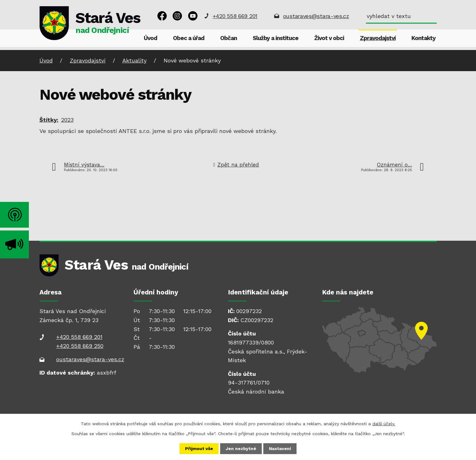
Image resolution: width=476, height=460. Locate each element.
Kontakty (424, 38)
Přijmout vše (199, 449)
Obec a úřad (189, 38)
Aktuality (134, 60)
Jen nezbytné (241, 449)
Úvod (150, 38)
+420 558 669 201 (235, 16)
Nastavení (280, 449)
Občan (229, 38)
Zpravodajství (378, 38)
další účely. (384, 424)
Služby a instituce (276, 38)
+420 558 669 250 (80, 346)
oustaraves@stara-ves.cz (316, 16)
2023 (67, 120)
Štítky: (49, 120)
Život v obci (329, 38)
